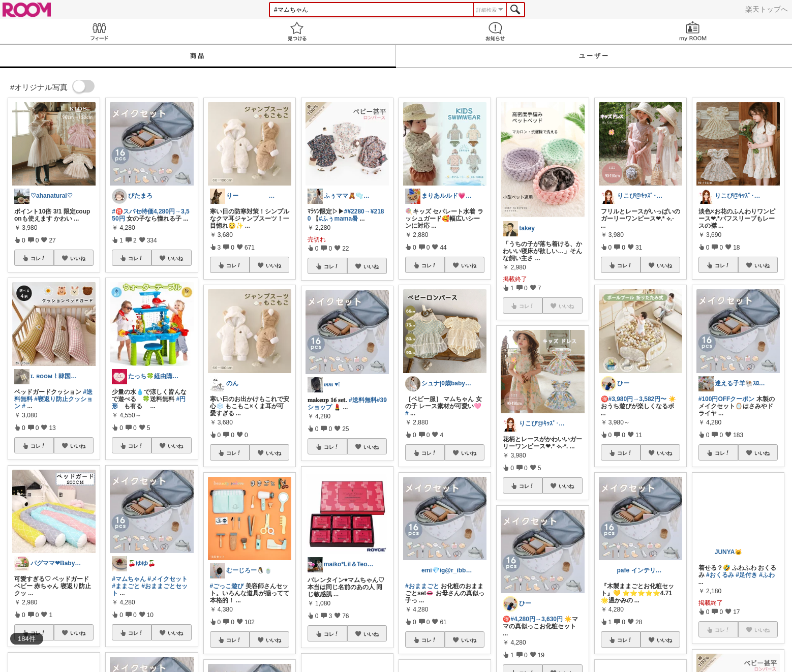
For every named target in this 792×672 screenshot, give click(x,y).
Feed (99, 31)
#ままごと (126, 586)
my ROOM (693, 31)
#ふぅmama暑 (338, 219)
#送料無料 (363, 400)
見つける (297, 31)
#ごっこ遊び (227, 586)
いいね (78, 258)
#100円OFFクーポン (727, 399)
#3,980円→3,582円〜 (638, 399)
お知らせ (495, 31)
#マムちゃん (129, 579)
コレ (38, 258)
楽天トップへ (767, 9)
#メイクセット (167, 579)
